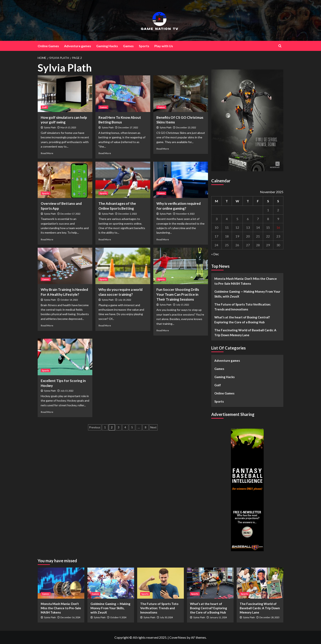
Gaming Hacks (107, 46)
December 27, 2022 (128, 127)
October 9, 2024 (118, 617)
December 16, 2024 (70, 617)
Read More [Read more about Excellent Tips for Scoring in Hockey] (47, 412)
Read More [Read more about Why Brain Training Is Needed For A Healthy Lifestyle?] (47, 325)
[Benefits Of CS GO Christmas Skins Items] (181, 94)
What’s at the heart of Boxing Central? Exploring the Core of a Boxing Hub (242, 320)
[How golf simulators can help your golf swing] (65, 94)
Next (153, 427)
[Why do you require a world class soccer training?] (123, 266)
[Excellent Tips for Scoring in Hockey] (65, 357)
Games (128, 46)
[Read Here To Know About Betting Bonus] (123, 94)
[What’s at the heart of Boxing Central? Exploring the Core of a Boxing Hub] (210, 583)
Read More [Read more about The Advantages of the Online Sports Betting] (105, 239)
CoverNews (178, 637)
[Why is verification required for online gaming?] (181, 180)
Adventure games (78, 46)
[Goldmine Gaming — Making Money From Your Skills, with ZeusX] (111, 583)
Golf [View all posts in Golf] (44, 107)
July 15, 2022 (183, 305)
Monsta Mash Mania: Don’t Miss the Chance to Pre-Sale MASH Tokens (246, 281)
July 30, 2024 (166, 617)
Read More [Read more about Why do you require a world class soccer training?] (105, 325)
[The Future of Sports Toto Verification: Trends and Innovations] (160, 583)
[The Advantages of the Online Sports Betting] (123, 180)
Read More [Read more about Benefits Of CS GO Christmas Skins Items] (163, 149)
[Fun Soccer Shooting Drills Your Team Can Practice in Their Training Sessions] (181, 266)
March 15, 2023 (68, 127)
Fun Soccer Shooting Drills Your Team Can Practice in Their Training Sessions (178, 294)
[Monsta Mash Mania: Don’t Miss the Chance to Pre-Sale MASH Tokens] (61, 583)
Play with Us (164, 46)
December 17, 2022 (70, 214)
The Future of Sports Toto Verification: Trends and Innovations (243, 307)
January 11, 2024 (218, 617)
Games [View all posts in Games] (103, 107)
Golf (218, 385)
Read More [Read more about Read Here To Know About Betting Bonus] (105, 153)
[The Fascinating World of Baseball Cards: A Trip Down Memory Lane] (260, 583)
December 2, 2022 (127, 214)
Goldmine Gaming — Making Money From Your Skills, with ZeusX (247, 294)
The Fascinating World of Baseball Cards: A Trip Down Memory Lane (245, 333)
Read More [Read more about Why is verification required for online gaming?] (163, 239)
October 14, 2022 (69, 300)
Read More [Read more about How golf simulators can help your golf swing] (47, 153)
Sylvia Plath (50, 128)
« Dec (215, 254)
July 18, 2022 (125, 300)
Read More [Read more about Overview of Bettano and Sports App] (47, 239)
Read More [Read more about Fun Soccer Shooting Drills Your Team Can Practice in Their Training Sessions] (163, 330)
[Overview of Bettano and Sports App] (65, 180)
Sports (144, 46)
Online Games (48, 46)
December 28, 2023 (269, 617)
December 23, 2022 (186, 127)
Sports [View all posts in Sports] (46, 193)
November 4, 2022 (185, 214)
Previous (95, 427)
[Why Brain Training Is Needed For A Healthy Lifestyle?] (65, 266)
